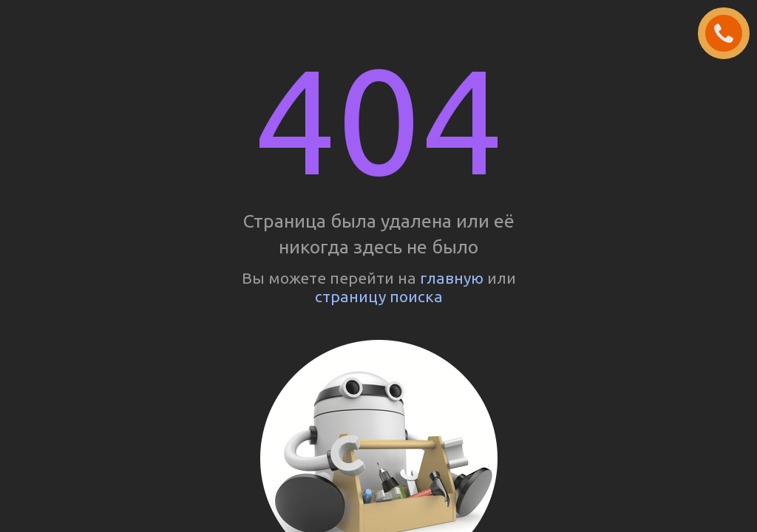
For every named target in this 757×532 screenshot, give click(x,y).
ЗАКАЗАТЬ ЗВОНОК (730, 34)
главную (452, 278)
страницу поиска (379, 296)
